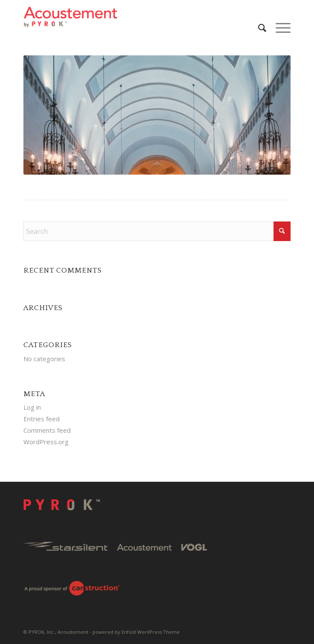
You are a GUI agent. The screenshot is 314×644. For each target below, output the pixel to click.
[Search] (258, 28)
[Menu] (279, 28)
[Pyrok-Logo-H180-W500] (130, 17)
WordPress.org (46, 442)
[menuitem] (258, 28)
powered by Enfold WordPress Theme (136, 632)
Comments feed (47, 430)
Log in (32, 407)
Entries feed (42, 419)
